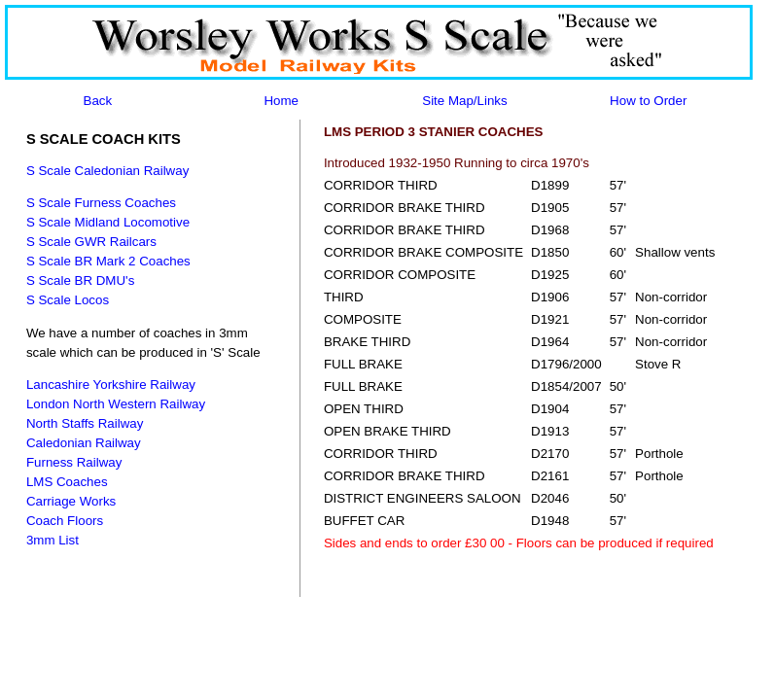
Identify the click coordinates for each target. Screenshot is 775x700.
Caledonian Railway (84, 443)
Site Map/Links (464, 101)
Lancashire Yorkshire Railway (111, 385)
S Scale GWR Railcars (91, 242)
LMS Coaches (67, 482)
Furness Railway (74, 462)
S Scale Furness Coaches (101, 203)
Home (281, 101)
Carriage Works (71, 501)
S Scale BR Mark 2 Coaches (108, 261)
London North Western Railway (116, 404)
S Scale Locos (68, 300)
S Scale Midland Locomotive (108, 222)
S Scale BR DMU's (80, 280)
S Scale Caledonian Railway (107, 171)
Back (98, 101)
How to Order (648, 101)
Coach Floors (65, 521)
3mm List (53, 540)
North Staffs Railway (85, 423)
